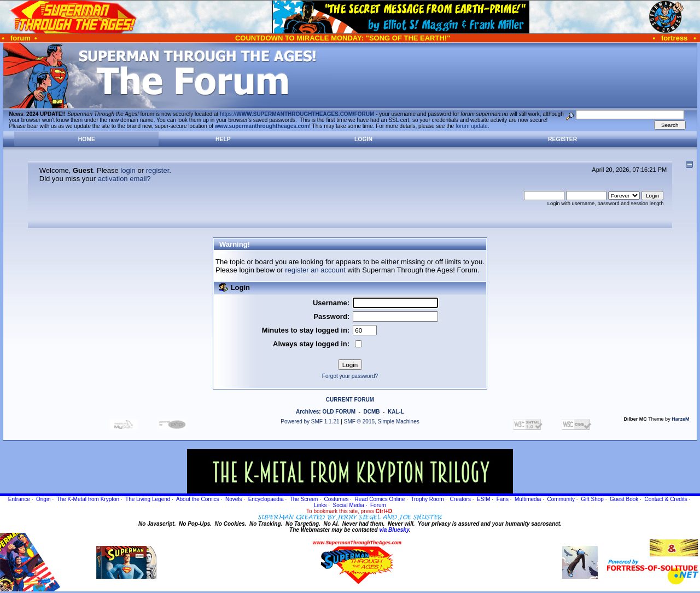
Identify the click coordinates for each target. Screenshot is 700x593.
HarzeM (680, 419)
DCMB (371, 412)
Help (223, 139)
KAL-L (396, 412)
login (128, 170)
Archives (307, 412)
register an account (315, 270)
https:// (297, 114)
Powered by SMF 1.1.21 (310, 422)
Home (87, 139)
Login (363, 139)
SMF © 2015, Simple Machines (382, 422)
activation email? (124, 179)
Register (562, 139)
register (158, 170)
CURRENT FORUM (350, 400)
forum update (472, 126)
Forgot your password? (350, 376)
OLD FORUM (339, 412)
